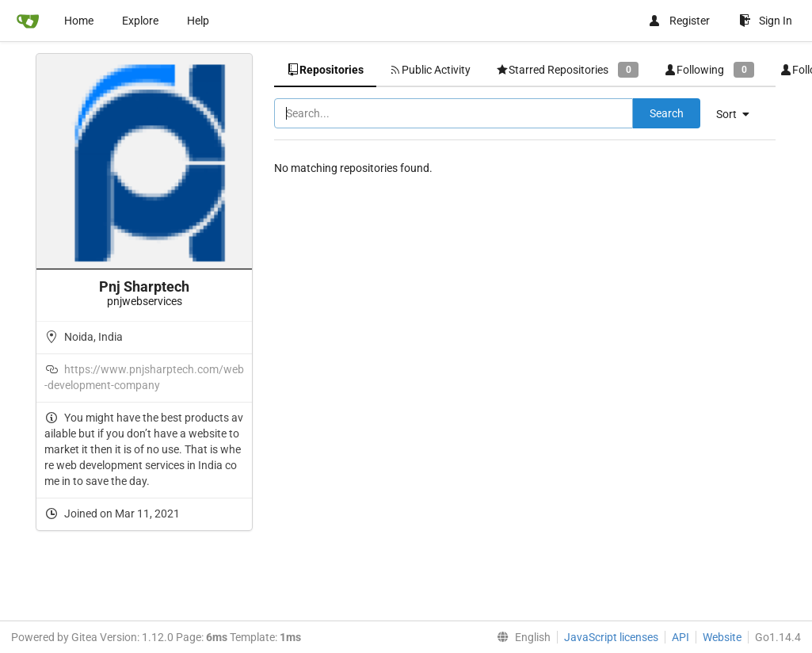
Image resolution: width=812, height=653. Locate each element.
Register (679, 21)
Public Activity (430, 70)
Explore (140, 21)
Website (722, 637)
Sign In (766, 21)
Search (667, 113)
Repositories (325, 70)
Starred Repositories (567, 69)
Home (79, 21)
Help (198, 21)
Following (709, 69)
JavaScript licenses (611, 637)
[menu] (739, 114)
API (680, 637)
